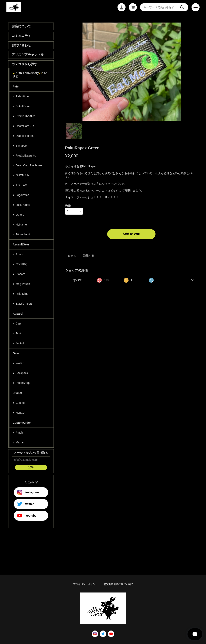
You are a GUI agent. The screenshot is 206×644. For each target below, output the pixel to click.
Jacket (20, 343)
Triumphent (23, 234)
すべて (78, 280)
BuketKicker (23, 106)
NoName (21, 225)
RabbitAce (22, 96)
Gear (16, 353)
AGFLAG (21, 185)
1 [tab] (74, 131)
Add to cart (131, 234)
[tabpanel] (132, 72)
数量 (68, 206)
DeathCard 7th (25, 126)
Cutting (20, 403)
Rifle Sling (22, 294)
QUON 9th (22, 175)
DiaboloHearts (25, 136)
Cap (18, 324)
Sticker (17, 393)
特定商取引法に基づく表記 (118, 584)
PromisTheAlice (26, 116)
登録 (31, 467)
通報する (89, 256)
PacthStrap (23, 383)
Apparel (18, 314)
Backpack (22, 373)
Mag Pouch (23, 284)
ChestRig (22, 264)
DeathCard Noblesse (29, 165)
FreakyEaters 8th (26, 156)
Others (20, 215)
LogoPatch (22, 195)
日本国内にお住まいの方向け (131, 244)
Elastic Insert (24, 304)
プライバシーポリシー (85, 584)
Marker (20, 442)
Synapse (21, 146)
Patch (16, 87)
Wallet (20, 363)
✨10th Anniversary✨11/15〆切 (31, 75)
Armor (20, 254)
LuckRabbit (23, 205)
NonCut (20, 413)
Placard (20, 274)
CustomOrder (22, 423)
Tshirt (19, 333)
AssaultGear (21, 244)
